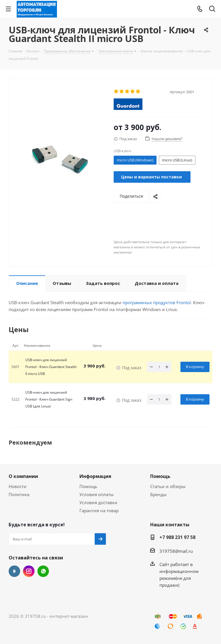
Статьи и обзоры (168, 486)
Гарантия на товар (99, 510)
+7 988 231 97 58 (177, 537)
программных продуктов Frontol (157, 302)
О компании (23, 476)
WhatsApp (43, 571)
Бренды (158, 494)
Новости (18, 486)
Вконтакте (14, 571)
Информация (95, 476)
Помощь (88, 486)
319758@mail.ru (176, 551)
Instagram (29, 571)
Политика (19, 494)
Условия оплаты (97, 494)
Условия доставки (98, 502)
